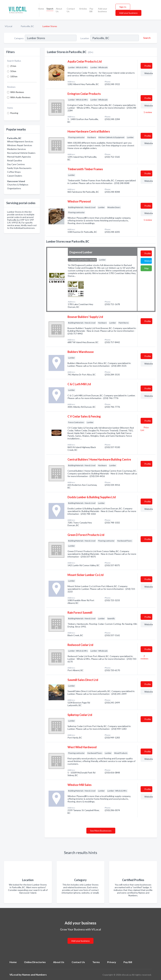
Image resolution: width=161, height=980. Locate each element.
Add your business (103, 10)
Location (85, 38)
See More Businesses (101, 831)
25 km (13, 66)
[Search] (146, 38)
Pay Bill (91, 10)
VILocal (8, 26)
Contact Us (71, 10)
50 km (13, 71)
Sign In (123, 7)
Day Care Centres (16, 164)
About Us (59, 10)
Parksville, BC (27, 26)
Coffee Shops (14, 172)
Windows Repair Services (20, 145)
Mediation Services (17, 149)
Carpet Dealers (15, 176)
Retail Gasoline (15, 160)
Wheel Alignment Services (20, 141)
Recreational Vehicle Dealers (21, 153)
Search (50, 9)
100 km (14, 76)
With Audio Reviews (20, 97)
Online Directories (35, 962)
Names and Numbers (34, 975)
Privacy (112, 962)
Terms (96, 962)
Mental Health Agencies (19, 157)
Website (148, 73)
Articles (83, 9)
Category (19, 38)
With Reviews (17, 92)
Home (41, 9)
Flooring (14, 113)
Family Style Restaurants (19, 168)
